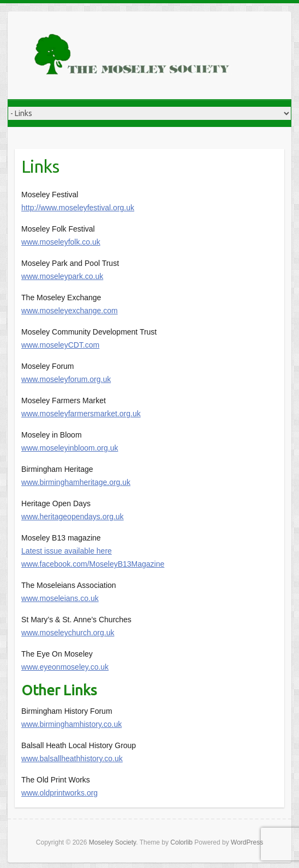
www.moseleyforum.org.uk (66, 379)
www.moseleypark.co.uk (62, 276)
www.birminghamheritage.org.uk (76, 482)
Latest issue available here (67, 551)
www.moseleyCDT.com (60, 345)
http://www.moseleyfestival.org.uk (78, 208)
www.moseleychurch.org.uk (68, 633)
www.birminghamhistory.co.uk (71, 724)
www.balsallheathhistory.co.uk (72, 758)
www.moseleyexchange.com (70, 311)
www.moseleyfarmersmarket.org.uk (81, 414)
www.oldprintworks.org (59, 793)
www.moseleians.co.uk (60, 598)
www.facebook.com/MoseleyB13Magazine (93, 564)
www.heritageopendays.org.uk (73, 517)
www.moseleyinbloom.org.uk (70, 448)
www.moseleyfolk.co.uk (61, 242)
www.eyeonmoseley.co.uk (65, 667)
